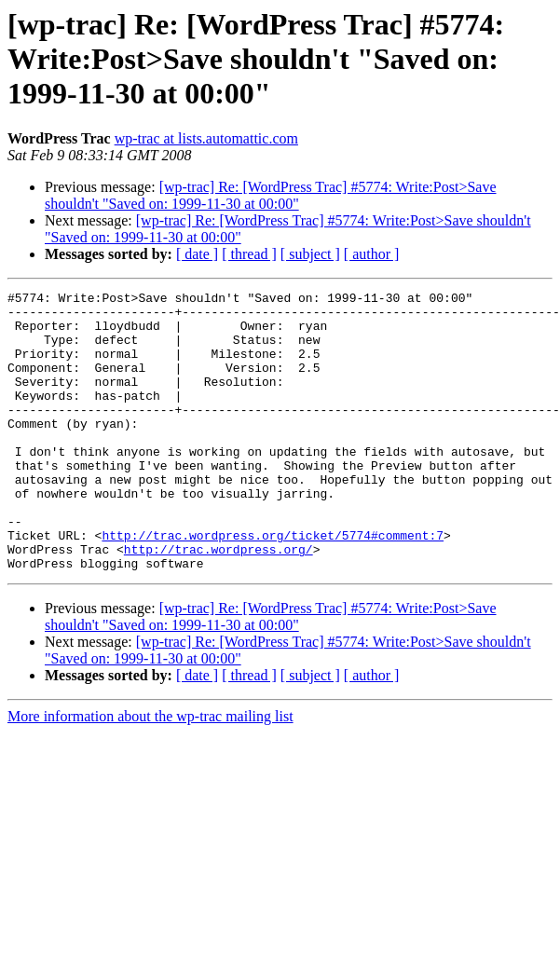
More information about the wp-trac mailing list (150, 772)
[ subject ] (310, 254)
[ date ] (197, 254)
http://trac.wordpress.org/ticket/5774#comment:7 (273, 585)
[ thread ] (249, 254)
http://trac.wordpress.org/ (219, 602)
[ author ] (372, 254)
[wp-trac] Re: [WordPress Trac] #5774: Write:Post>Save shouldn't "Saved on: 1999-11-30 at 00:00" (271, 195)
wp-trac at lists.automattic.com (206, 138)
